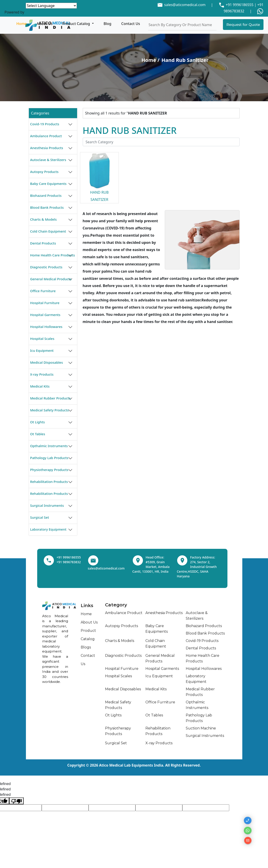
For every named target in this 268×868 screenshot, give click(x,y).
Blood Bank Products (47, 207)
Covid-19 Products (45, 124)
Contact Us (131, 24)
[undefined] (16, 801)
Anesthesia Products (47, 148)
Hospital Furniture (45, 303)
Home (21, 24)
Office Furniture (43, 291)
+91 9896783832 (69, 562)
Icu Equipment (42, 350)
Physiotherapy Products (49, 470)
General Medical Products (51, 279)
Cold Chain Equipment (48, 231)
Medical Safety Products (49, 410)
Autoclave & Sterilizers (48, 160)
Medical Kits (40, 386)
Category (116, 605)
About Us (45, 24)
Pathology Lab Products (49, 458)
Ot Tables (38, 434)
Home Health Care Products (53, 255)
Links (87, 606)
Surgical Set (40, 517)
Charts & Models (44, 219)
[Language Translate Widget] (51, 6)
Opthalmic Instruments (49, 446)
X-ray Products (42, 374)
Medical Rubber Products (50, 398)
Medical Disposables (47, 362)
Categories (40, 113)
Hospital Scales (42, 339)
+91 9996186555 (239, 5)
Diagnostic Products (46, 267)
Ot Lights (38, 422)
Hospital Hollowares (46, 327)
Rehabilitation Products (49, 482)
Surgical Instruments (47, 505)
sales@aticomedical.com (185, 5)
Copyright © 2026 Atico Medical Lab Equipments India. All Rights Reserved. (134, 765)
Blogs (86, 647)
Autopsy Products (44, 172)
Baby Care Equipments (48, 184)
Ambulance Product (46, 136)
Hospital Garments (45, 315)
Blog (108, 24)
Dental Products (43, 243)
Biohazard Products (46, 195)
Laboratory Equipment (48, 529)
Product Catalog (77, 24)
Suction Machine (201, 728)
